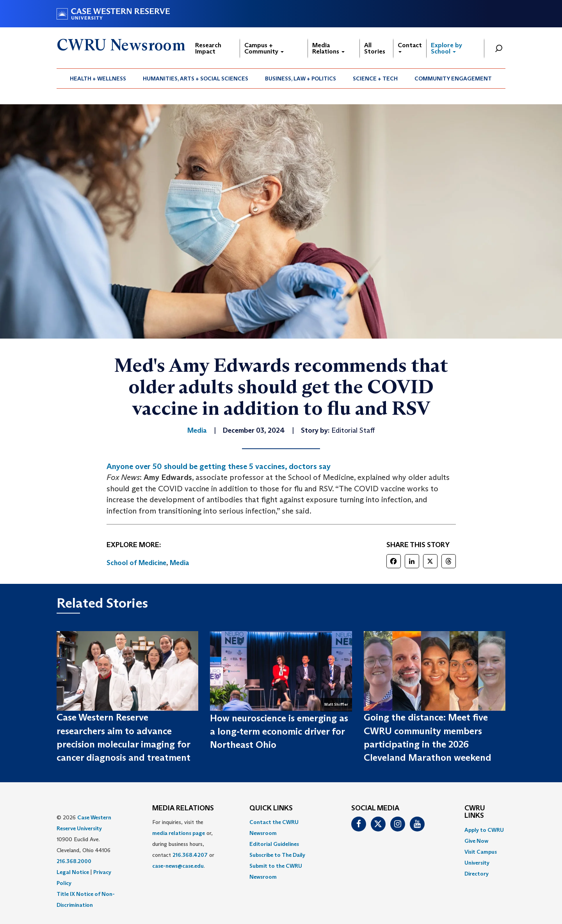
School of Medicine (136, 563)
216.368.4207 (190, 855)
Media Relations (328, 48)
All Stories (375, 48)
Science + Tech (375, 78)
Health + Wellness (98, 78)
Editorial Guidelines (274, 844)
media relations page (179, 833)
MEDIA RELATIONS (183, 808)
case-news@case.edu (178, 866)
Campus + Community (264, 48)
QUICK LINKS (271, 808)
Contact (410, 47)
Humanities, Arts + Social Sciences (196, 78)
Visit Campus (481, 852)
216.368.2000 (74, 861)
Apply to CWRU (484, 830)
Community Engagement (453, 78)
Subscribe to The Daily (277, 855)
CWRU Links (475, 812)
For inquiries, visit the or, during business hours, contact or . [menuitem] (183, 844)
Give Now (476, 841)
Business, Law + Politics (301, 78)
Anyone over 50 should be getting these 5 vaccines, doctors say (219, 466)
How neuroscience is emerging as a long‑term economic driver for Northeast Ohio (279, 731)
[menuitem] (98, 78)
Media (180, 563)
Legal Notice (73, 872)
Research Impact (208, 48)
